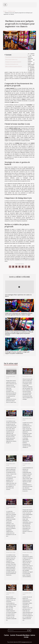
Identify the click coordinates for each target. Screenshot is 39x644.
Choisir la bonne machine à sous (11, 60)
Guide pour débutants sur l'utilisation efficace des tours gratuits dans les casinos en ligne (19, 314)
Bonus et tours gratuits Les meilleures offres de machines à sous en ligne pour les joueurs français (19, 333)
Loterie (13, 635)
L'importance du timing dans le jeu (12, 64)
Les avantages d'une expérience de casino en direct (18, 295)
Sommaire (9, 55)
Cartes (6, 635)
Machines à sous (12, 11)
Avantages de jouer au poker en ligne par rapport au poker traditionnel (17, 353)
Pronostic (19, 635)
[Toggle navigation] (5, 5)
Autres (33, 635)
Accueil (5, 11)
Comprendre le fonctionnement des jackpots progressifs (16, 57)
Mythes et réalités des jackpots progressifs (14, 67)
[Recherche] (18, 630)
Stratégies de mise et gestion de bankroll (13, 62)
